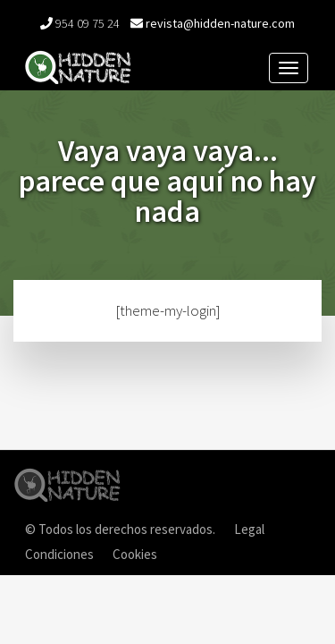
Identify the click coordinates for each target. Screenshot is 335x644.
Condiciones (59, 554)
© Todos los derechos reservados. (120, 529)
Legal (249, 529)
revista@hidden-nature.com (220, 23)
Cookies (135, 554)
